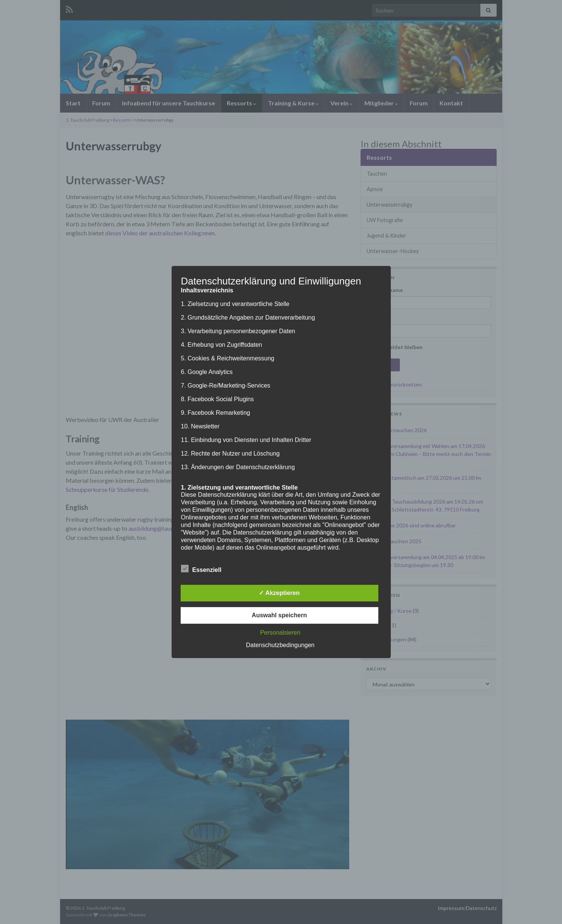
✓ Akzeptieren (279, 593)
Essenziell (201, 569)
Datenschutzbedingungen (280, 645)
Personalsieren (280, 633)
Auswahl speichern (279, 615)
